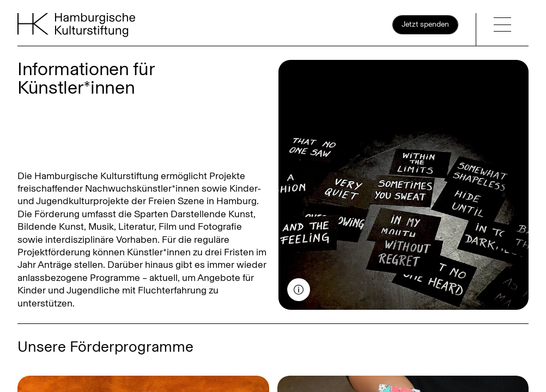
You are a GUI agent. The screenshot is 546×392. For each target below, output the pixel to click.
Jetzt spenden (425, 24)
